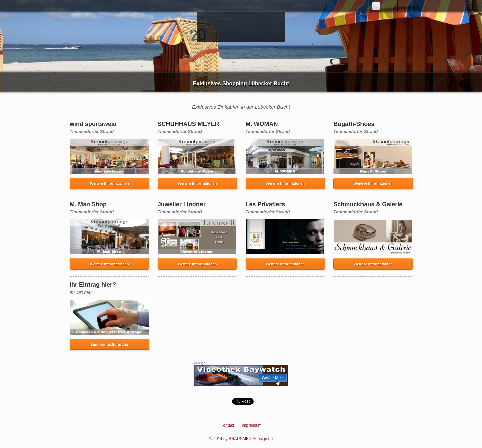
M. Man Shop (88, 204)
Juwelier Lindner (182, 204)
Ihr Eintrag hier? (93, 285)
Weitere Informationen (109, 183)
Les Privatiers (265, 204)
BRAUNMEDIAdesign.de (251, 439)
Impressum (252, 425)
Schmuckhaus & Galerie (368, 204)
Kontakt (227, 425)
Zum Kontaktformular (109, 344)
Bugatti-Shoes (354, 124)
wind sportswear (93, 124)
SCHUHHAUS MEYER (188, 124)
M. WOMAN (262, 124)
